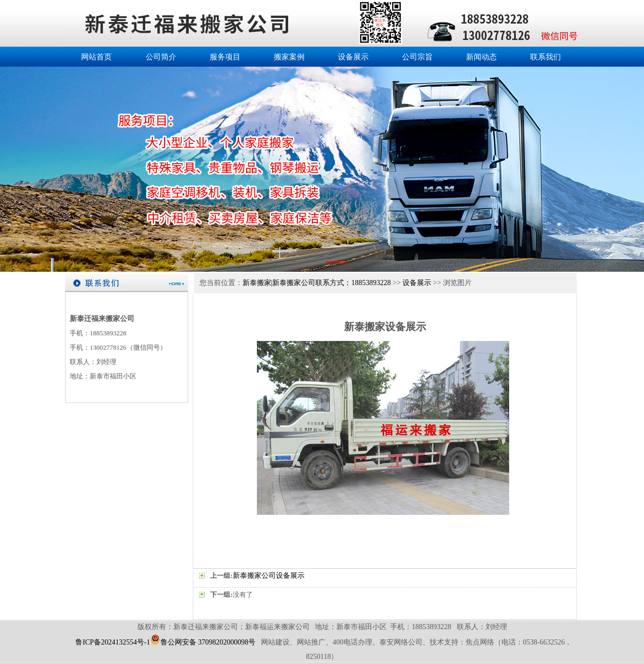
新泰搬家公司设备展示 (269, 576)
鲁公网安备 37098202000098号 (203, 642)
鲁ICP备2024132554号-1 (113, 642)
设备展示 (417, 283)
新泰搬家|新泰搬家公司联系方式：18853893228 (317, 283)
